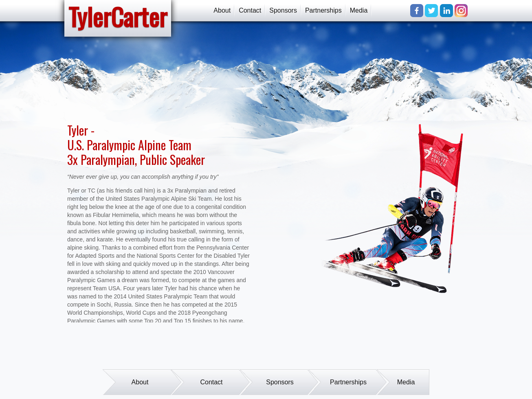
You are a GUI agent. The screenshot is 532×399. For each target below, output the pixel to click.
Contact (250, 10)
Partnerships (323, 10)
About (222, 10)
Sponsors (283, 10)
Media (359, 10)
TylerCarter (118, 17)
